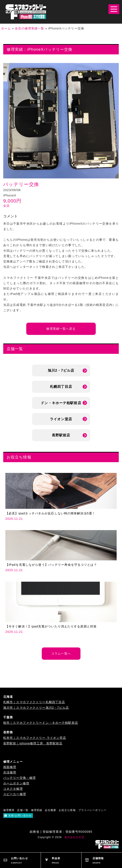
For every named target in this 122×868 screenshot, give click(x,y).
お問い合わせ (19, 861)
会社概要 (50, 810)
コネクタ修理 (13, 789)
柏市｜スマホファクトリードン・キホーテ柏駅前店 (41, 723)
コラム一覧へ (61, 653)
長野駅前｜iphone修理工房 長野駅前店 (33, 743)
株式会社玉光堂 (74, 837)
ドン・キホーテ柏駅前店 (61, 403)
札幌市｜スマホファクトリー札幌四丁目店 (34, 702)
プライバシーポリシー (92, 810)
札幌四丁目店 (61, 387)
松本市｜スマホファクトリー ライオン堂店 (35, 738)
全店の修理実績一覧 (29, 28)
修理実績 (37, 810)
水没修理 (10, 772)
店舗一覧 (23, 810)
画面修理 (10, 767)
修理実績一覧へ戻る (61, 329)
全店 (6, 206)
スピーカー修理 (15, 794)
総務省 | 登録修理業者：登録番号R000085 (61, 832)
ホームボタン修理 (16, 783)
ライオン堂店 (61, 419)
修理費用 (9, 810)
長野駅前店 (61, 435)
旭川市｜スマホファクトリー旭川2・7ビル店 (36, 708)
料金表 (56, 861)
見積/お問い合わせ (18, 816)
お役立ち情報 (67, 810)
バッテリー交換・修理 (19, 778)
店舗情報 (98, 861)
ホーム (6, 28)
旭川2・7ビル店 (61, 370)
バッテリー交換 (21, 184)
